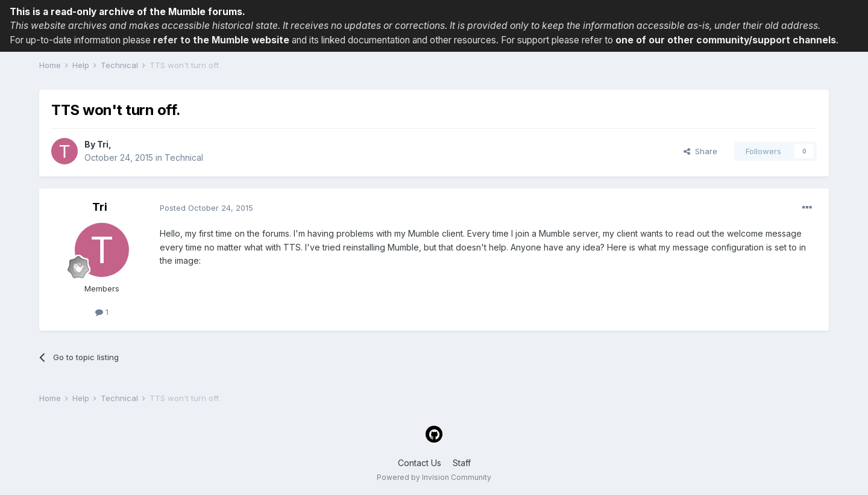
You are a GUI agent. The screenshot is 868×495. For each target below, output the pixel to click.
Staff (462, 463)
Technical (184, 157)
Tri (103, 144)
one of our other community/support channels (726, 40)
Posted (206, 208)
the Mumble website (241, 40)
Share (700, 151)
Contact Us (420, 463)
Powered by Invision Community (434, 477)
